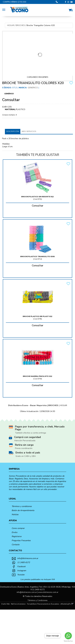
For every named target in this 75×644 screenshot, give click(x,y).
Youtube (21, 575)
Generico (33, 88)
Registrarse (17, 536)
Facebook (21, 566)
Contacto (16, 545)
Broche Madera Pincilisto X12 (37, 376)
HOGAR (11, 25)
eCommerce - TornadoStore (27, 604)
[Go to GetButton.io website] (68, 641)
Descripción (13, 131)
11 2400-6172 (24, 562)
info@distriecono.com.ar (28, 558)
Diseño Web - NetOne (9, 604)
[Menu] (4, 9)
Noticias (15, 514)
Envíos (15, 532)
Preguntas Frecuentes (21, 540)
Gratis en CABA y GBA (26, 456)
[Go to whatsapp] (68, 636)
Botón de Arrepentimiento (23, 510)
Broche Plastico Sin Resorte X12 (37, 197)
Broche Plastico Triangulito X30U (38, 257)
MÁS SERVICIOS (29, 131)
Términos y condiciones (22, 506)
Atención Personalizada (25, 441)
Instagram (22, 571)
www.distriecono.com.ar (48, 592)
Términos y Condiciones (37, 600)
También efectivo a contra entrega (30, 433)
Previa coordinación (24, 448)
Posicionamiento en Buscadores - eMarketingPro (54, 604)
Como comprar (18, 528)
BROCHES (20, 25)
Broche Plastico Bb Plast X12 (37, 316)
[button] (71, 10)
